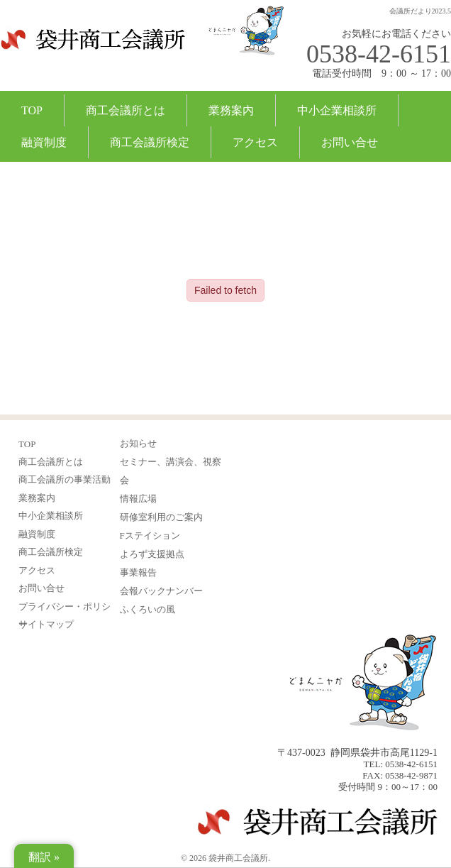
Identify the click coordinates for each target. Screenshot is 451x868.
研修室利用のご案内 (161, 517)
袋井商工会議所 (93, 48)
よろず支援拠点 (152, 554)
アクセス (255, 142)
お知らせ (138, 443)
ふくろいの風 (147, 609)
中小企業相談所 (337, 110)
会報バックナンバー (161, 591)
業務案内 (231, 110)
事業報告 (138, 572)
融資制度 (44, 142)
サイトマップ (46, 624)
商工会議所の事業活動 (65, 479)
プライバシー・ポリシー (65, 608)
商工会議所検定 (150, 142)
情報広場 (138, 499)
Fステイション (150, 535)
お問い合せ (350, 142)
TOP (32, 110)
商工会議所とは (126, 110)
